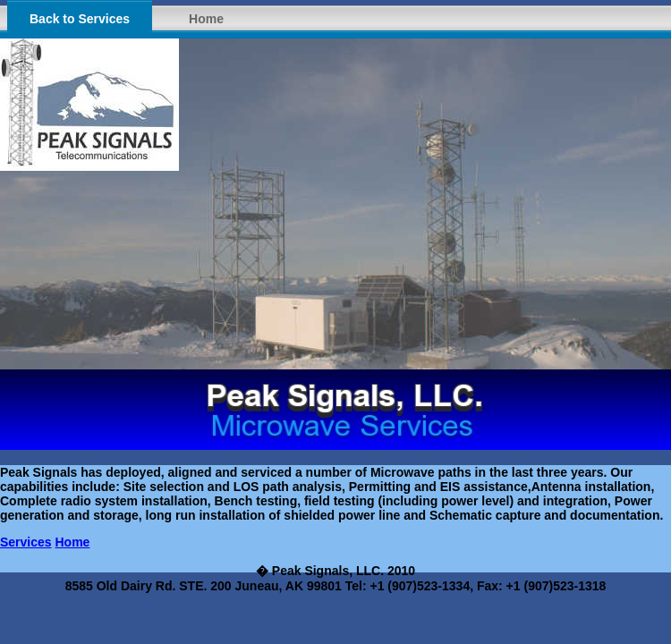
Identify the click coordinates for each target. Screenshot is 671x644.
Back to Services (80, 19)
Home (206, 19)
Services (26, 542)
